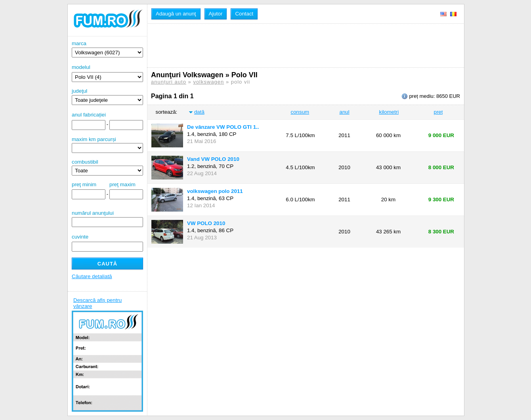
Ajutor (216, 14)
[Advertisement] (295, 46)
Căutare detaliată (92, 276)
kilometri (389, 112)
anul (344, 112)
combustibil (85, 162)
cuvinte (80, 237)
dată (199, 112)
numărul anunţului (107, 219)
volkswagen (208, 82)
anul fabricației (89, 115)
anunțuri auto (169, 82)
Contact (244, 14)
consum (300, 112)
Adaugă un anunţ (176, 14)
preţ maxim (122, 184)
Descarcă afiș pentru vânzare (97, 303)
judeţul (107, 96)
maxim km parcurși (94, 139)
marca (107, 49)
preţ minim (84, 184)
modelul (81, 67)
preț (438, 112)
